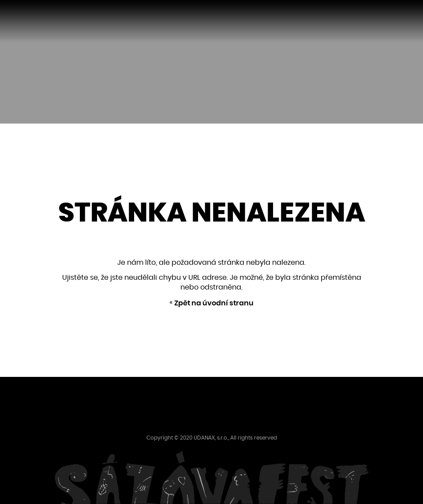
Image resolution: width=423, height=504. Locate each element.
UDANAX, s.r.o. (211, 438)
